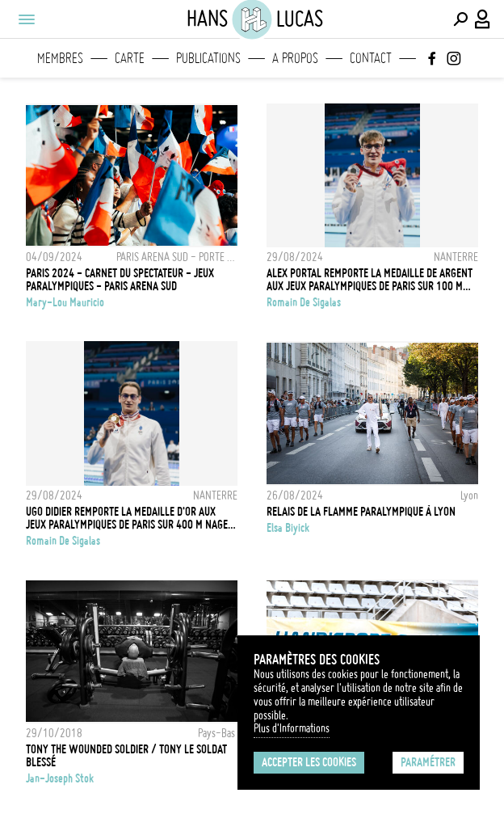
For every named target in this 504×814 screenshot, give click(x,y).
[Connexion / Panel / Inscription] (483, 19)
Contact (371, 58)
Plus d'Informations (292, 728)
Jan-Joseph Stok (60, 778)
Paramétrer (428, 762)
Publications (208, 58)
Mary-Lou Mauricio (65, 302)
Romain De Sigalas (304, 302)
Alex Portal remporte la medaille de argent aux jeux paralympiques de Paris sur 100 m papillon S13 (370, 280)
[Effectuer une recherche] (460, 19)
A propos (295, 58)
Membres (60, 58)
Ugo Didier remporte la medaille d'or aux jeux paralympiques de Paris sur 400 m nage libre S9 (127, 518)
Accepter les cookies (309, 762)
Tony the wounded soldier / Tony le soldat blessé (126, 756)
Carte (130, 58)
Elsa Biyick (288, 528)
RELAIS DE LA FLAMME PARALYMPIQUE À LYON (361, 512)
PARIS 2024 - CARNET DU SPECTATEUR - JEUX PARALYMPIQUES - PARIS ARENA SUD (120, 280)
